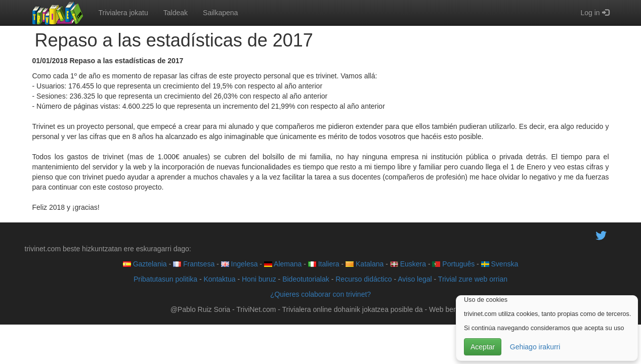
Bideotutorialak (306, 279)
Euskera (408, 264)
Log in (594, 13)
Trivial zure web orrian (473, 279)
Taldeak (176, 13)
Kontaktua (219, 279)
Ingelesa (240, 264)
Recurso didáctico (364, 279)
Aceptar (483, 347)
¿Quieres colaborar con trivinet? (320, 294)
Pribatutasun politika (165, 279)
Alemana (283, 264)
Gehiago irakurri (535, 347)
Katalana (365, 264)
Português (453, 264)
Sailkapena (220, 13)
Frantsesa (194, 264)
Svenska (500, 264)
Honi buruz (259, 279)
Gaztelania (145, 264)
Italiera (324, 264)
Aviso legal (415, 279)
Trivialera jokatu (123, 13)
